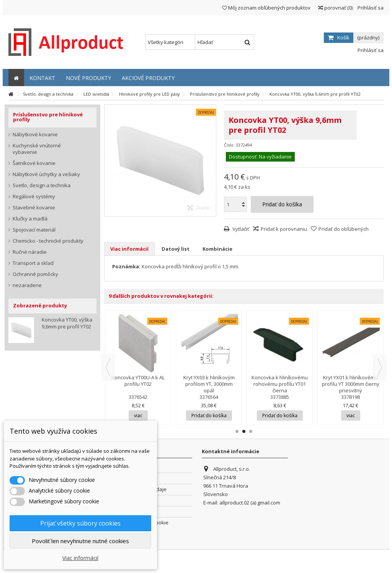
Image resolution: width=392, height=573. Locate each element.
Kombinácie (217, 249)
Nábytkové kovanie (35, 135)
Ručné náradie (30, 252)
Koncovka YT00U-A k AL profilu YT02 (138, 381)
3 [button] (251, 431)
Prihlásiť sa (370, 8)
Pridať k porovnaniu (284, 229)
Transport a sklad (33, 263)
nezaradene (27, 285)
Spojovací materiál (34, 230)
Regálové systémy (34, 197)
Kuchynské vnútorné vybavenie (37, 149)
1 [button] (237, 431)
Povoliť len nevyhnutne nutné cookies (80, 541)
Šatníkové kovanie (34, 163)
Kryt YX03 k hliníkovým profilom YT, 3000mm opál (209, 384)
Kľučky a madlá (30, 219)
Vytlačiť (240, 229)
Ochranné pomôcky (35, 274)
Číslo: (229, 145)
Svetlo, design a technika (42, 185)
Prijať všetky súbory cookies (80, 523)
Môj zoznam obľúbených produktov (266, 8)
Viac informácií (129, 249)
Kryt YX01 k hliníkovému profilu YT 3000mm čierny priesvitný (351, 384)
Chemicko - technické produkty (48, 241)
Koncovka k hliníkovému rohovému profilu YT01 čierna (280, 384)
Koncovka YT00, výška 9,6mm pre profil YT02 (67, 323)
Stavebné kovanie (34, 208)
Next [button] (380, 367)
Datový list (176, 249)
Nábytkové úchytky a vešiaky (46, 174)
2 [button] (244, 431)
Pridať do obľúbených (344, 229)
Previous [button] (108, 367)
